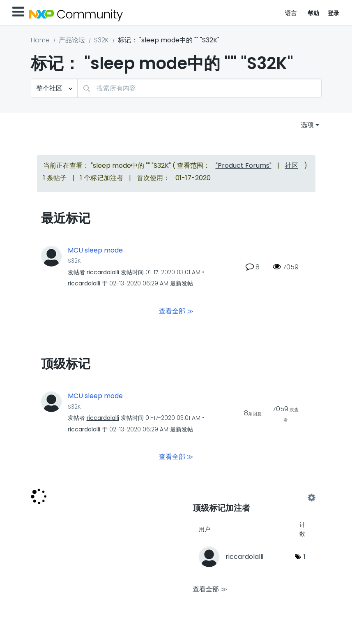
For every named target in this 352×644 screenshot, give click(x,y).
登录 (334, 13)
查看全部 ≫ (176, 311)
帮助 (314, 13)
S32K (101, 40)
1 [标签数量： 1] (304, 557)
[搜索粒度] (54, 88)
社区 (292, 166)
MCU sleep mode (95, 250)
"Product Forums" (244, 166)
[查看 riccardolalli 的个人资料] (103, 272)
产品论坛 (72, 40)
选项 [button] (307, 125)
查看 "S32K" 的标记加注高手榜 (252, 498)
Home (40, 40)
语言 (291, 13)
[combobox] (199, 88)
